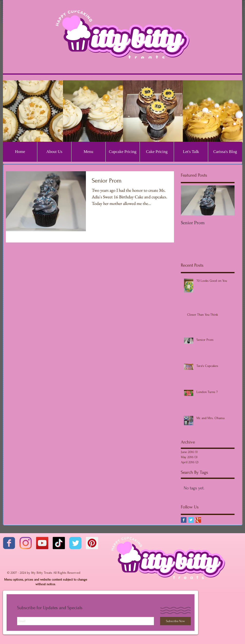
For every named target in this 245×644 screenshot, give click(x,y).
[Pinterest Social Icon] (92, 543)
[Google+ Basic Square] (198, 520)
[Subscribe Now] (175, 621)
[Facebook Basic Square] (184, 520)
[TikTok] (59, 543)
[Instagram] (26, 543)
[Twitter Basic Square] (191, 520)
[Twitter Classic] (75, 543)
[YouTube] (42, 543)
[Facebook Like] (33, 567)
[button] (33, 111)
